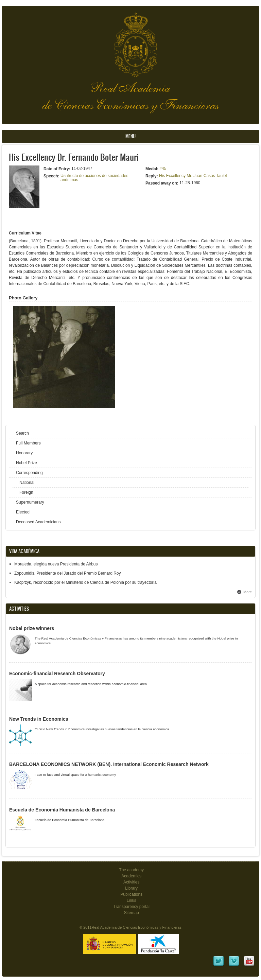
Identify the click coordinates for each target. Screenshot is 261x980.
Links (132, 900)
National (27, 483)
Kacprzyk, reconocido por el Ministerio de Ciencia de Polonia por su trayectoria (85, 582)
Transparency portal (132, 907)
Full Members (28, 443)
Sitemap (132, 913)
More (248, 592)
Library (131, 888)
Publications (131, 894)
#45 (163, 169)
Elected (23, 512)
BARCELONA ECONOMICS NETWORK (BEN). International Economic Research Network (109, 764)
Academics (131, 876)
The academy (131, 870)
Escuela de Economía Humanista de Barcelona (62, 810)
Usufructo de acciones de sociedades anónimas (94, 178)
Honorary (24, 453)
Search (22, 433)
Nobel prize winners (32, 628)
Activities (131, 882)
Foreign (26, 492)
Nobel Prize (27, 463)
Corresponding (29, 473)
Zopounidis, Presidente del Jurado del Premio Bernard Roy (68, 573)
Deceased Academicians (38, 522)
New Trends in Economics (39, 719)
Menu (130, 136)
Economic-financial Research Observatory (57, 673)
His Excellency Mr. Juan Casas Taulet (193, 176)
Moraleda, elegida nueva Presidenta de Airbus (56, 564)
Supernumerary (30, 502)
